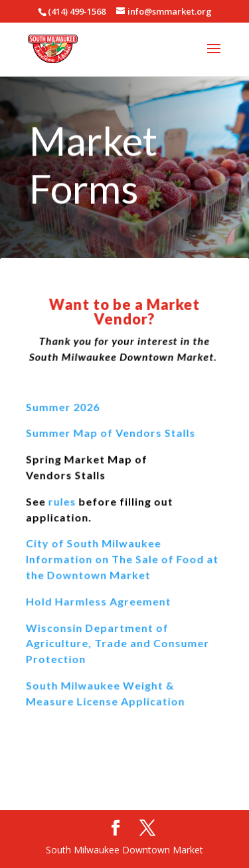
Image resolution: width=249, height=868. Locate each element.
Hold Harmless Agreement (99, 600)
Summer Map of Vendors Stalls (111, 434)
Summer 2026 (63, 407)
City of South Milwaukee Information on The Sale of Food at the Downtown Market (122, 559)
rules (62, 502)
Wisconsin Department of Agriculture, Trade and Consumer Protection (118, 643)
